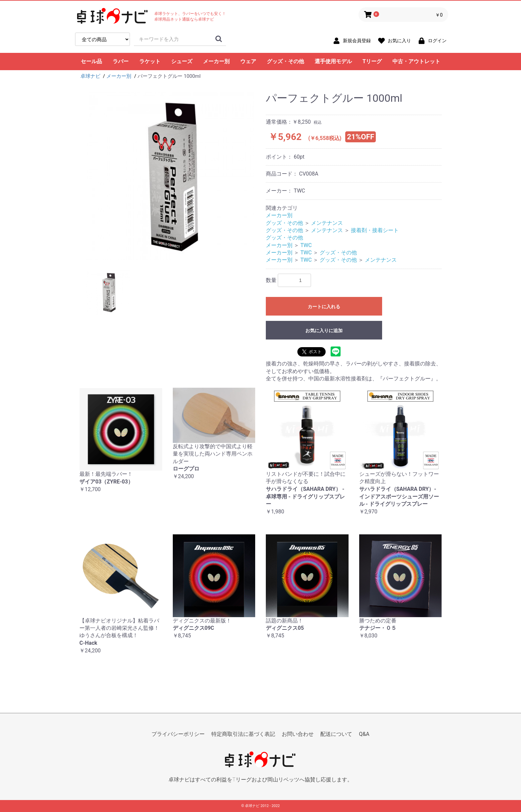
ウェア (248, 61)
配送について (336, 734)
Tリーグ (372, 61)
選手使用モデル (333, 61)
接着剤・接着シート (375, 230)
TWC (306, 245)
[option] (170, 176)
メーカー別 (216, 61)
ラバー (121, 61)
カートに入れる (324, 307)
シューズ (182, 61)
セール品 (91, 61)
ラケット (150, 61)
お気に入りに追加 (324, 331)
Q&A (364, 734)
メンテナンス (327, 223)
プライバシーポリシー (178, 734)
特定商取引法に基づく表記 (243, 734)
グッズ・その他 (285, 61)
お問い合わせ (298, 734)
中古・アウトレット (416, 61)
